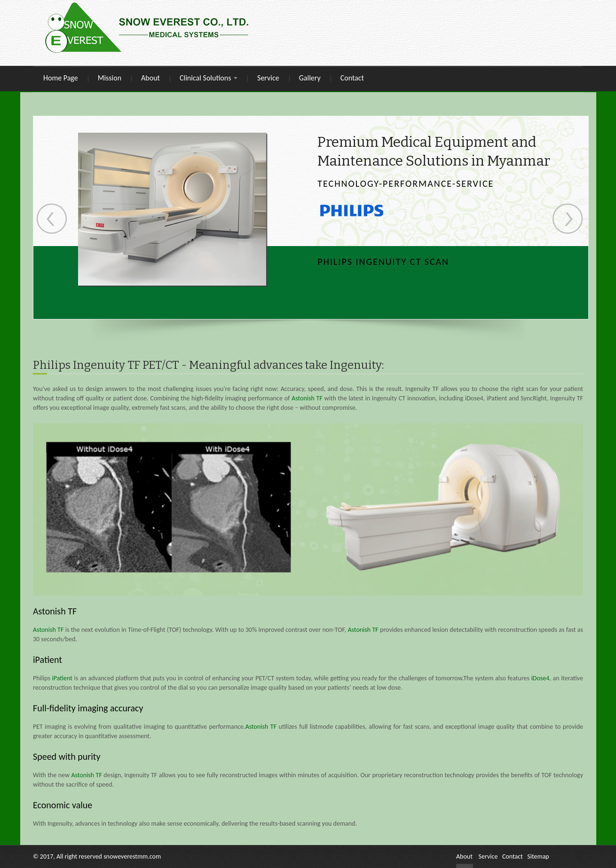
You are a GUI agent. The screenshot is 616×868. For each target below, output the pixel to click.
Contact (352, 78)
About (150, 78)
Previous (51, 219)
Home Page (61, 78)
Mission (110, 78)
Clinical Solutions (209, 78)
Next (568, 219)
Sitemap (538, 856)
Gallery (310, 78)
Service (268, 78)
